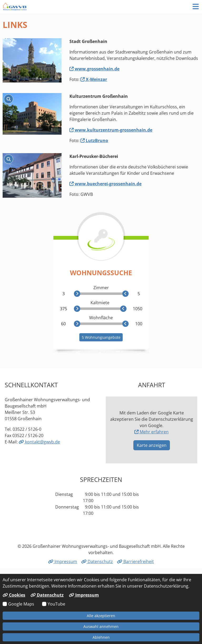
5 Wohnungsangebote (101, 337)
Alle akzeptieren (101, 616)
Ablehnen (101, 637)
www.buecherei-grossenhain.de (105, 184)
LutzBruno (94, 141)
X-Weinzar (94, 79)
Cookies (14, 595)
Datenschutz (97, 561)
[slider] (77, 294)
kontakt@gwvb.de (39, 442)
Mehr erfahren (151, 432)
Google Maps (21, 604)
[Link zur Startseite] (15, 7)
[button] (196, 6)
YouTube (56, 604)
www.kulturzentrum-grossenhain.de (111, 130)
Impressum (63, 561)
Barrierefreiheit (135, 561)
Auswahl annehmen (101, 626)
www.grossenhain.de (94, 69)
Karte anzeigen (152, 445)
